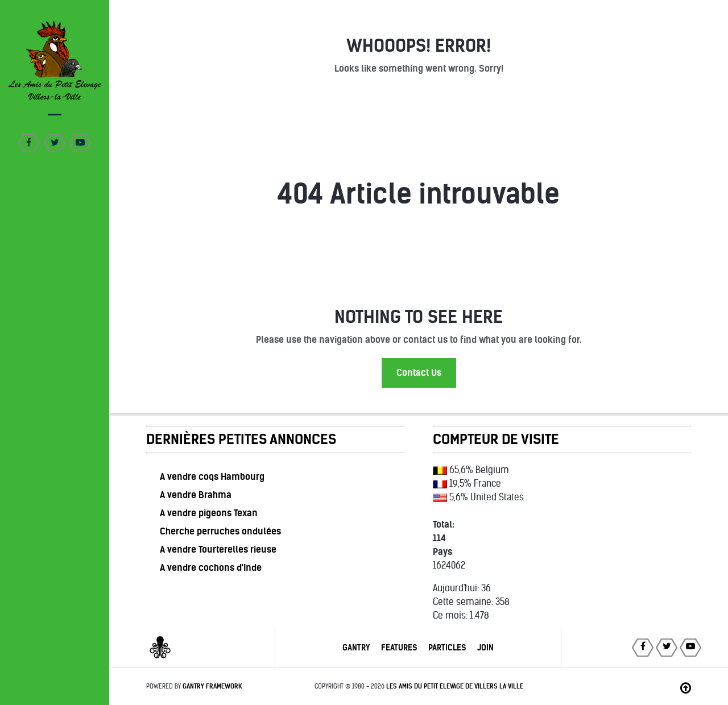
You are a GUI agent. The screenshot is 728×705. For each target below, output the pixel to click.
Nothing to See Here (419, 317)
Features (399, 648)
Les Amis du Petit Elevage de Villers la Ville (455, 686)
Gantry (356, 648)
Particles (447, 648)
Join (485, 648)
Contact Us (419, 373)
